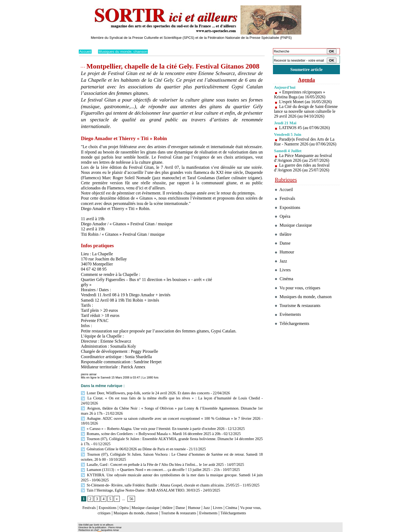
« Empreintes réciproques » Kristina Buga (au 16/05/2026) (300, 95)
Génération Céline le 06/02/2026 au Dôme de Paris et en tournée (132, 442)
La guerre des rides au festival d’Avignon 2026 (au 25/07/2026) (302, 173)
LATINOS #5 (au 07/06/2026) (305, 133)
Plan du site (86, 528)
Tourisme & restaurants (204, 503)
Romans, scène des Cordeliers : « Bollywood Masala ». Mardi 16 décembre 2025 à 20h (149, 427)
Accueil (85, 51)
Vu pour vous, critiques (299, 295)
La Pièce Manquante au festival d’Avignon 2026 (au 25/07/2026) (304, 163)
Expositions (110, 498)
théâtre (177, 498)
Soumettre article (306, 70)
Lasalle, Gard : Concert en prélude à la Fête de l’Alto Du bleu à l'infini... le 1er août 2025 (151, 456)
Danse (191, 498)
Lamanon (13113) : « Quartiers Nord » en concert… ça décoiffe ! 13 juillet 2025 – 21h (149, 461)
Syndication (109, 528)
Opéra (128, 498)
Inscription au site (130, 528)
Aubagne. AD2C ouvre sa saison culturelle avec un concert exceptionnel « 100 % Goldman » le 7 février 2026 (170, 412)
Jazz (220, 498)
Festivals (89, 498)
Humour (207, 498)
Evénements (238, 503)
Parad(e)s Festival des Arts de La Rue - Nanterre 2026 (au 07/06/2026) (306, 147)
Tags (147, 528)
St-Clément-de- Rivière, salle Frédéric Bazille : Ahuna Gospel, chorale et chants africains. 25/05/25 (158, 476)
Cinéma (248, 498)
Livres (233, 498)
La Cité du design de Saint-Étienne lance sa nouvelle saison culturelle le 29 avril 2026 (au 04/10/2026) (305, 114)
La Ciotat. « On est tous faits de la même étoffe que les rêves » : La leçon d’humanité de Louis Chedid (161, 398)
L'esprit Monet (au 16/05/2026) (306, 102)
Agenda (306, 80)
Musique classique (152, 498)
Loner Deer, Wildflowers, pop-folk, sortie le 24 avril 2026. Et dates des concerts (144, 393)
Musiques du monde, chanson (124, 51)
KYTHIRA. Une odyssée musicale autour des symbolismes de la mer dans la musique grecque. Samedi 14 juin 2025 (172, 466)
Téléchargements (172, 509)
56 (131, 490)
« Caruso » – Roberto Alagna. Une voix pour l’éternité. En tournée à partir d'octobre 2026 (151, 422)
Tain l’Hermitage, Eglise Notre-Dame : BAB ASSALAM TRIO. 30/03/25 (139, 481)
